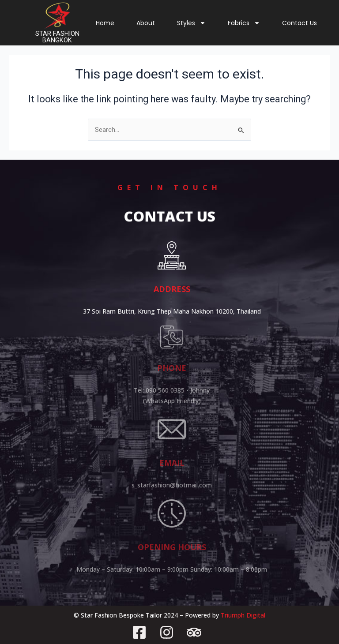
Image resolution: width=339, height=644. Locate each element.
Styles (191, 23)
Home (105, 23)
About (146, 23)
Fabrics (244, 23)
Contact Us (299, 23)
